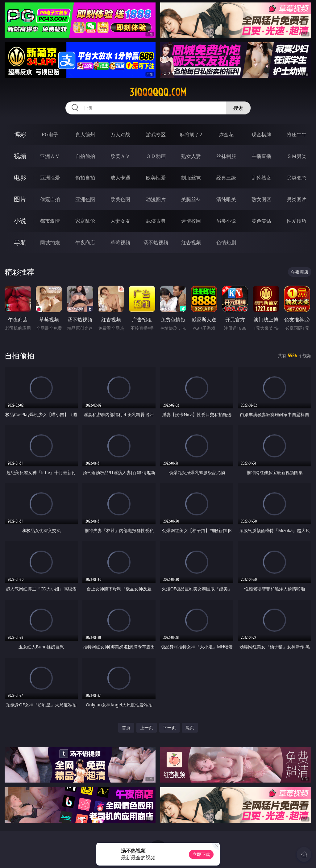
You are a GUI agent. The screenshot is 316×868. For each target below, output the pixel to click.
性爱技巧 (297, 221)
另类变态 (297, 178)
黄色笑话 (261, 221)
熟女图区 (261, 199)
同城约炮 (50, 242)
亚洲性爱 (50, 178)
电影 (20, 178)
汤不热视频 (156, 242)
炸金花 (226, 134)
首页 (126, 727)
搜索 (238, 108)
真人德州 (85, 134)
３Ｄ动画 (156, 156)
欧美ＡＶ (120, 156)
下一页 (169, 727)
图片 (20, 199)
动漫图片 (156, 199)
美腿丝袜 (191, 199)
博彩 (20, 134)
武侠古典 (156, 221)
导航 (20, 242)
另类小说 (226, 221)
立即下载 (201, 854)
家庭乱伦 (85, 221)
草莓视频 (120, 242)
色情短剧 (226, 242)
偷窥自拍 (50, 199)
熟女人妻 (191, 156)
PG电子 (50, 134)
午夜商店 (85, 242)
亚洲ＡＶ (50, 156)
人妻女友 (120, 221)
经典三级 (226, 178)
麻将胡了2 (191, 134)
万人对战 (120, 134)
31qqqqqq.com (158, 92)
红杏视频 (191, 242)
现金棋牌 (261, 134)
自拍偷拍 (85, 156)
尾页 (190, 727)
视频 (20, 156)
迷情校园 (191, 221)
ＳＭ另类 (297, 156)
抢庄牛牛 (297, 134)
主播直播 (261, 156)
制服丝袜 (191, 178)
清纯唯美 (226, 199)
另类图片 (297, 199)
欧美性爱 (156, 178)
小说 (20, 221)
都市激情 (50, 221)
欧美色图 (120, 199)
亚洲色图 (85, 199)
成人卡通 (120, 178)
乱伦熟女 (261, 178)
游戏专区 (156, 134)
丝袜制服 (226, 156)
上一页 (147, 727)
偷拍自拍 (85, 178)
